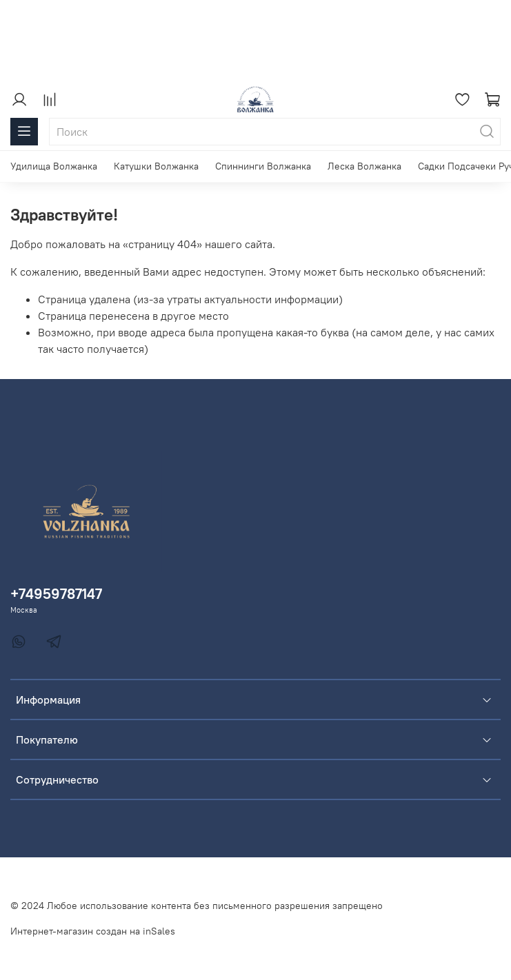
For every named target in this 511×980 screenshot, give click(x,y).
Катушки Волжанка (156, 166)
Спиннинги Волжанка (263, 166)
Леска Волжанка (364, 166)
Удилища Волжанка (54, 166)
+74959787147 (56, 594)
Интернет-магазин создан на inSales (93, 931)
